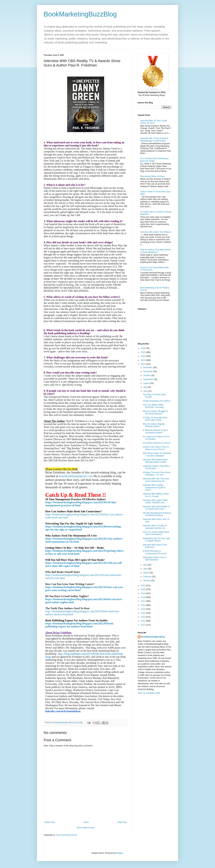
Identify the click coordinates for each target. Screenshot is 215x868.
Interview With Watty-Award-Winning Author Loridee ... (156, 461)
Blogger (120, 853)
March (146, 573)
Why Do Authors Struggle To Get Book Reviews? (155, 412)
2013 (143, 617)
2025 (143, 352)
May (145, 565)
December (148, 367)
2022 (143, 364)
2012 (143, 621)
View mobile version (86, 828)
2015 (143, 609)
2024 (143, 356)
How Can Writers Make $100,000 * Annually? (154, 406)
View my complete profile (149, 693)
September (148, 379)
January (147, 580)
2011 (143, 625)
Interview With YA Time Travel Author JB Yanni (154, 122)
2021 (143, 586)
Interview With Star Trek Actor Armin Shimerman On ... (156, 480)
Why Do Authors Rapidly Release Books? (154, 425)
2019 (143, 593)
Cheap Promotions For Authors (157, 401)
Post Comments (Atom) (66, 835)
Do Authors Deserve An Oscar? (157, 443)
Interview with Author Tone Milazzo (156, 232)
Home (86, 822)
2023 (143, 360)
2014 (143, 613)
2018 (143, 597)
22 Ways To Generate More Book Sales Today (155, 419)
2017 (143, 601)
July (145, 387)
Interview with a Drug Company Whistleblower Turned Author (154, 139)
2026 (143, 348)
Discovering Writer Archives (153, 176)
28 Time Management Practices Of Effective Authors (157, 514)
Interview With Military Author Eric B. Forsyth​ (156, 495)
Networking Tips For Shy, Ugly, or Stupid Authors (156, 540)
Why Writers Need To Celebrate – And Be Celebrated (157, 454)
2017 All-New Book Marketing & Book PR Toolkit (154, 160)
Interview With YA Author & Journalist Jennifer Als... (155, 527)
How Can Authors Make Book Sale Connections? (156, 533)
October (147, 375)
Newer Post (50, 822)
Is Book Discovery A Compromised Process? (155, 552)
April (146, 569)
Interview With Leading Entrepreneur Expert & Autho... (154, 488)
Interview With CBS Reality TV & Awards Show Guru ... (156, 508)
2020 (143, 589)
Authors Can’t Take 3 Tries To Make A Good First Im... (156, 448)
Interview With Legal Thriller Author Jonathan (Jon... (155, 501)
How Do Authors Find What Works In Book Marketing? (156, 251)
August (147, 383)
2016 (143, 605)
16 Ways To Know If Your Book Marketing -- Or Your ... (156, 474)
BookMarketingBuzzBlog (80, 14)
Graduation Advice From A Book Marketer (154, 559)
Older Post (122, 822)
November (148, 371)
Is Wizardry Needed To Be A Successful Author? (155, 431)
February (148, 577)
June (146, 391)
